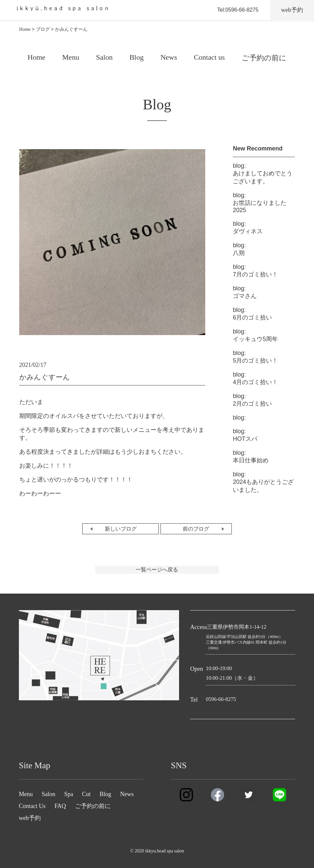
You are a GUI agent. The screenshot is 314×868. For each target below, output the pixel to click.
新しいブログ (121, 529)
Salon (104, 57)
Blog (136, 57)
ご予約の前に (264, 58)
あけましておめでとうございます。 (263, 174)
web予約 (30, 818)
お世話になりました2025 (260, 203)
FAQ (60, 806)
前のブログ (196, 529)
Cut (86, 794)
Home (36, 57)
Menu (71, 57)
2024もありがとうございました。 (263, 482)
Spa (69, 794)
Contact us (210, 57)
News (169, 57)
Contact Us (32, 806)
